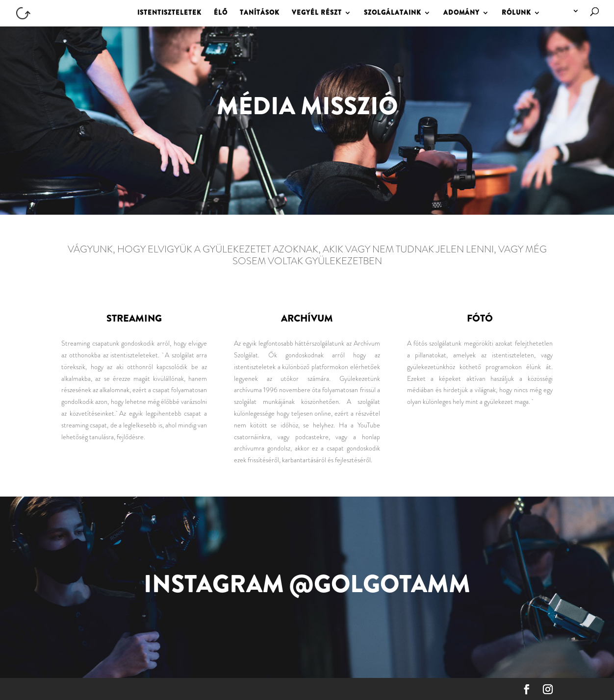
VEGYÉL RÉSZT (317, 13)
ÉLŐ (221, 13)
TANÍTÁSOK (260, 13)
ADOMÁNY (461, 13)
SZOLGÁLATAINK (393, 13)
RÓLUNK (516, 13)
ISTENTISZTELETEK (169, 13)
